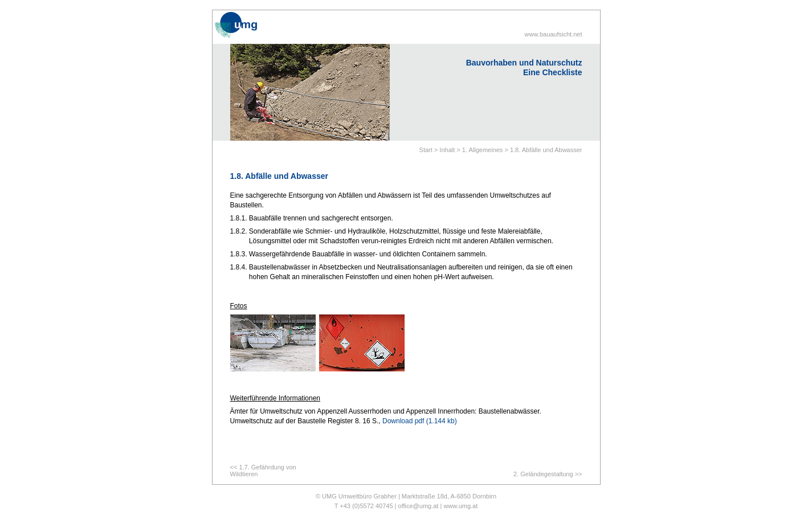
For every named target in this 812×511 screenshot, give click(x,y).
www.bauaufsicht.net (554, 34)
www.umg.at (460, 506)
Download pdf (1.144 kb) (420, 421)
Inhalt (447, 150)
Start (426, 150)
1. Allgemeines (483, 150)
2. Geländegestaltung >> (548, 474)
